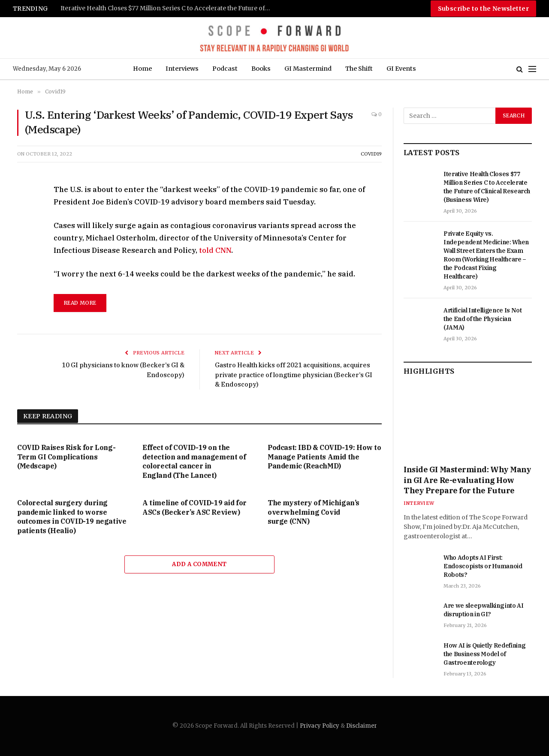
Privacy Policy (320, 726)
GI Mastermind (308, 69)
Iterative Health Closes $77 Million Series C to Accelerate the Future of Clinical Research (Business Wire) (168, 8)
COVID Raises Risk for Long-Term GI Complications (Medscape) (66, 457)
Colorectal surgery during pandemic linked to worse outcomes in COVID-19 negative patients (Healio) (72, 517)
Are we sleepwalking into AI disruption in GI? (484, 610)
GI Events (401, 69)
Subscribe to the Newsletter (483, 9)
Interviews (182, 69)
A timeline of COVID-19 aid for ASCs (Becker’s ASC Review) (195, 507)
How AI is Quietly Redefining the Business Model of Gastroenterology (484, 654)
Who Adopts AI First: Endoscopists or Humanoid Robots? (483, 566)
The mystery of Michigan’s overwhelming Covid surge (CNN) (314, 512)
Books (261, 69)
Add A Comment (199, 564)
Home (142, 69)
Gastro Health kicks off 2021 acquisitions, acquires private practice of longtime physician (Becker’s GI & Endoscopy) (280, 375)
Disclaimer (362, 726)
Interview (419, 503)
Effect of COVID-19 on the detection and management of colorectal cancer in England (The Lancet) (194, 461)
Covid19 (371, 154)
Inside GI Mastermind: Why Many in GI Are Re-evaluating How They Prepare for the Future (468, 480)
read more (80, 303)
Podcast (225, 69)
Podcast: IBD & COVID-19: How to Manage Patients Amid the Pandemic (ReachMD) (324, 457)
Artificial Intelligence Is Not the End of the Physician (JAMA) (483, 319)
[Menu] (532, 69)
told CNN (215, 250)
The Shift (359, 69)
